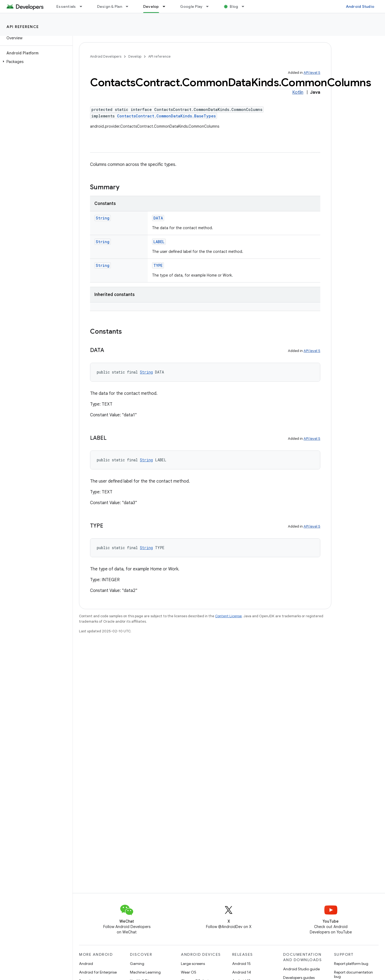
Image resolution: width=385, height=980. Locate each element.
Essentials (66, 6)
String (103, 218)
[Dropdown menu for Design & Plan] (129, 6)
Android (86, 964)
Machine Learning (145, 972)
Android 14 (242, 972)
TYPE (158, 265)
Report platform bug (351, 964)
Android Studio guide (301, 969)
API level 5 (312, 73)
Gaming (137, 964)
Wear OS (189, 972)
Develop (135, 56)
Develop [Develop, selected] (151, 6)
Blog (234, 6)
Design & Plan (110, 6)
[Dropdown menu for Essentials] (83, 6)
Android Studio (360, 6)
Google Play (191, 6)
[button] (35, 62)
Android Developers (106, 56)
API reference (23, 27)
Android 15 (241, 964)
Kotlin (298, 92)
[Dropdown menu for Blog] (245, 6)
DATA (158, 218)
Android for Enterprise (98, 972)
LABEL (159, 242)
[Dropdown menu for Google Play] (210, 6)
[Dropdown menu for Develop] (166, 6)
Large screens (193, 964)
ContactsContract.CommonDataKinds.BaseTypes (166, 116)
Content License (228, 616)
